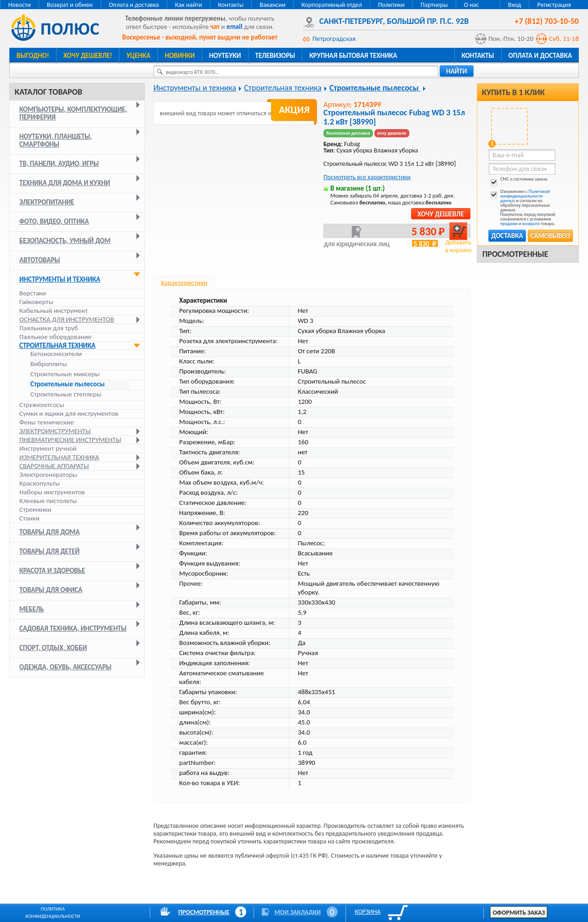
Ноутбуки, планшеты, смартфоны (56, 140)
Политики (391, 5)
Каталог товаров (48, 92)
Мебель (32, 609)
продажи (509, 223)
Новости (20, 5)
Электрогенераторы (48, 475)
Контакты (231, 5)
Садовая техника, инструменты (73, 628)
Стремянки (35, 509)
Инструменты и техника (60, 279)
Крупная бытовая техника (353, 56)
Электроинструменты (55, 431)
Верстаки (33, 293)
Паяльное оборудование (55, 337)
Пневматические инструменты (70, 440)
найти (457, 71)
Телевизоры (275, 56)
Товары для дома (50, 532)
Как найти (189, 5)
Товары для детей (49, 551)
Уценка (138, 56)
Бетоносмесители (56, 354)
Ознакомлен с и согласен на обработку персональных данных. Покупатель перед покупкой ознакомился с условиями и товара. (522, 208)
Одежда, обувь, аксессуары (65, 667)
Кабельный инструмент (54, 311)
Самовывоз (550, 236)
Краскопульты (40, 483)
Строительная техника (57, 345)
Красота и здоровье (52, 571)
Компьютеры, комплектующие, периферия (73, 113)
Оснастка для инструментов (67, 319)
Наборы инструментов (52, 492)
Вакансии (272, 5)
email (235, 27)
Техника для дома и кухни (65, 183)
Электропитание (47, 202)
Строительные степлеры (66, 394)
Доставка (507, 236)
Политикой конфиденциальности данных (525, 196)
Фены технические (46, 422)
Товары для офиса (51, 590)
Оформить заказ (519, 913)
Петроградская (334, 39)
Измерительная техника (59, 457)
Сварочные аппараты (54, 466)
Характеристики (184, 283)
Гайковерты (36, 302)
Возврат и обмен (70, 5)
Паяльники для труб (49, 328)
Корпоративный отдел (332, 5)
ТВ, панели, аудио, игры (59, 164)
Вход (514, 5)
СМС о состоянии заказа (518, 181)
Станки (29, 518)
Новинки (180, 56)
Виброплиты (48, 364)
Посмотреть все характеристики (367, 177)
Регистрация (554, 5)
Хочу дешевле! (88, 56)
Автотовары (40, 260)
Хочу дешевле (441, 214)
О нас (472, 5)
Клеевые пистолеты (48, 501)
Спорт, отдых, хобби (53, 648)
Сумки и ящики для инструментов (69, 413)
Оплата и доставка (134, 5)
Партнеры (434, 5)
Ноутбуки (225, 56)
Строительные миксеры (65, 374)
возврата (531, 223)
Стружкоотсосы (42, 405)
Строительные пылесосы (68, 384)
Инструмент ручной (48, 448)
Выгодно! (33, 56)
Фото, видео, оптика (54, 221)
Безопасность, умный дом (65, 241)
